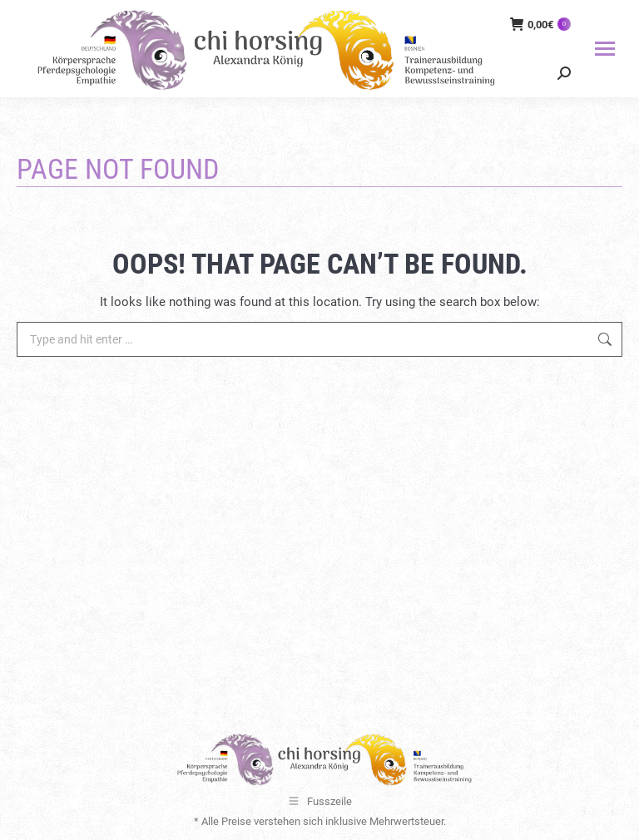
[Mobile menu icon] (605, 49)
